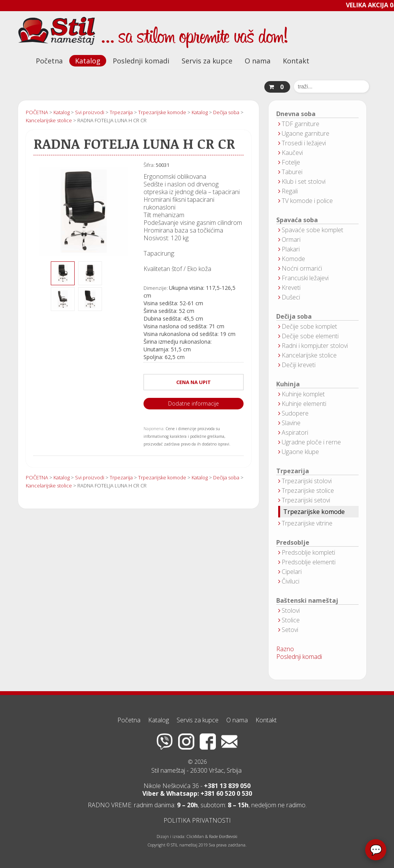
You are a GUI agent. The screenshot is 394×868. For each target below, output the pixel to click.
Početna (49, 61)
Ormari (291, 239)
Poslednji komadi (141, 61)
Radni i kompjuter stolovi (315, 346)
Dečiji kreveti (299, 365)
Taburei (292, 172)
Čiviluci (290, 581)
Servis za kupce (207, 61)
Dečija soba (294, 317)
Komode (293, 259)
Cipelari (292, 572)
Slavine (291, 423)
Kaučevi (292, 153)
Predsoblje (293, 543)
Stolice (291, 620)
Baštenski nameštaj (307, 601)
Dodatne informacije (194, 403)
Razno (285, 649)
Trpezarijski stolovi (307, 481)
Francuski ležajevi (305, 278)
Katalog (88, 61)
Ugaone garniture (306, 133)
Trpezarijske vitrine (307, 523)
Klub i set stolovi (304, 181)
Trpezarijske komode (314, 512)
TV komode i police (307, 201)
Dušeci (291, 297)
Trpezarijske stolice (308, 491)
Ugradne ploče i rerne (311, 442)
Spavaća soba (297, 220)
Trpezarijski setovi (306, 500)
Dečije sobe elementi (310, 336)
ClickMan (195, 836)
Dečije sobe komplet (309, 326)
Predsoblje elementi (309, 562)
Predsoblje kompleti (308, 552)
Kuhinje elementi (304, 404)
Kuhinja (288, 384)
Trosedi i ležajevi (304, 143)
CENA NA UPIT (194, 382)
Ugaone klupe (300, 452)
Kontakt (296, 61)
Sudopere (295, 413)
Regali (290, 191)
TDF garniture (301, 124)
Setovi (290, 630)
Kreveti (291, 288)
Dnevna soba (296, 114)
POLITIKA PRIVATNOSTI (197, 820)
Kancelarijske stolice (309, 355)
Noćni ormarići (302, 268)
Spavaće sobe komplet (312, 230)
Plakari (291, 249)
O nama (258, 61)
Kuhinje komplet (303, 394)
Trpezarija (293, 471)
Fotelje (291, 162)
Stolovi (291, 610)
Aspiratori (295, 432)
